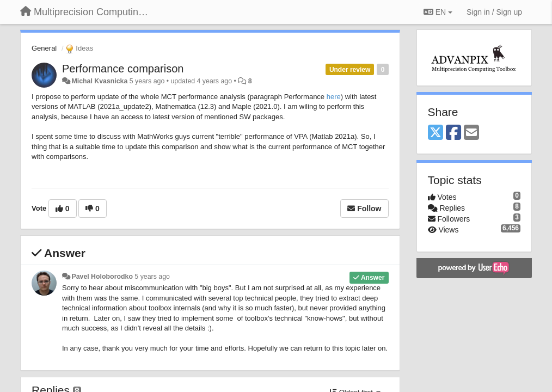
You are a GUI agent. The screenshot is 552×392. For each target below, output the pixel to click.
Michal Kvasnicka (99, 81)
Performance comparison (123, 69)
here (334, 97)
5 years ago (152, 277)
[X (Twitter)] (436, 133)
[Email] (471, 133)
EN (438, 12)
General (44, 48)
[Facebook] (453, 133)
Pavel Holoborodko (102, 277)
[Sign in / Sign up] (494, 12)
